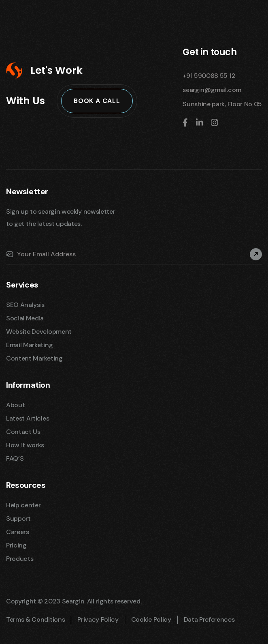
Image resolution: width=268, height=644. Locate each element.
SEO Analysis (25, 305)
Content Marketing (34, 358)
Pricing (16, 545)
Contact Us (23, 432)
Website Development (39, 332)
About (15, 405)
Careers (18, 532)
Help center (23, 505)
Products (20, 559)
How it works (25, 445)
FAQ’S (15, 458)
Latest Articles (28, 418)
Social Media (25, 318)
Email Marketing (29, 345)
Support (18, 518)
